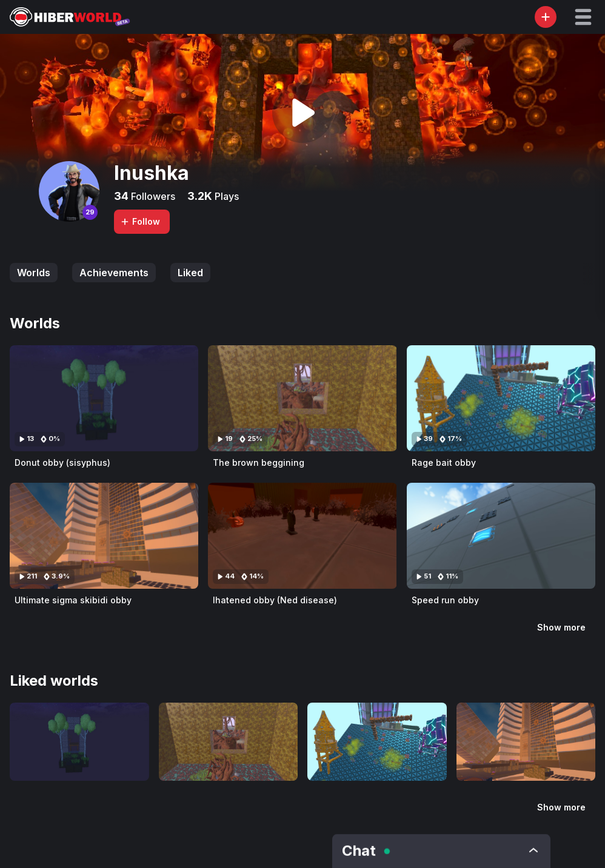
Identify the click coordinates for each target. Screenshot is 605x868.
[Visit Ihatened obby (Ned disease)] (302, 536)
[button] (583, 17)
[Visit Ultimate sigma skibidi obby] (104, 536)
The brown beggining (259, 462)
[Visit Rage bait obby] (501, 398)
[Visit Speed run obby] (501, 536)
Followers (152, 196)
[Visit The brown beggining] (302, 398)
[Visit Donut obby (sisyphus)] (104, 398)
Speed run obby (445, 600)
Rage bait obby (444, 462)
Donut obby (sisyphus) (62, 462)
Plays (226, 196)
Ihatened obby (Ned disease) (275, 600)
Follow (140, 221)
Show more (561, 627)
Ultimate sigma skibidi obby (73, 600)
